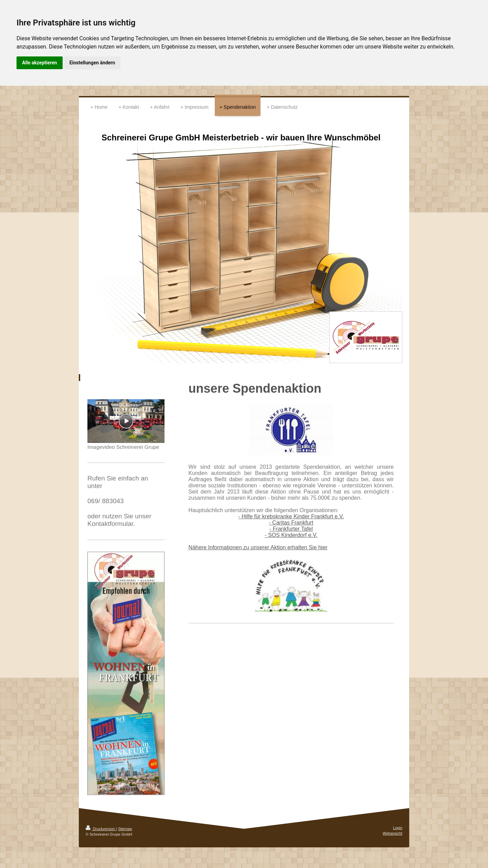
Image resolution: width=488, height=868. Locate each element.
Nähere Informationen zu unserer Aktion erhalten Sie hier (258, 547)
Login (398, 828)
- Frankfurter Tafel (291, 529)
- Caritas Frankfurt (291, 523)
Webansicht (392, 833)
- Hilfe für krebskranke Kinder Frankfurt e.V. (291, 516)
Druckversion (101, 829)
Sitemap (125, 829)
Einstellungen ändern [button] (92, 63)
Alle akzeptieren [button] (40, 63)
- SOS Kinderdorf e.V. (291, 535)
